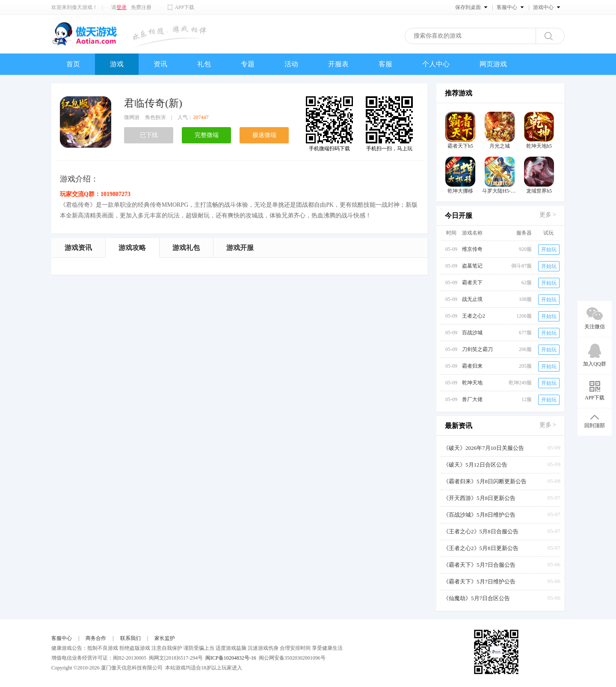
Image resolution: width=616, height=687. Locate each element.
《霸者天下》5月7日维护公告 (479, 581)
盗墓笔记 (472, 266)
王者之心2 (474, 316)
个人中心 (436, 64)
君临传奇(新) (153, 103)
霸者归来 (472, 366)
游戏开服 (240, 248)
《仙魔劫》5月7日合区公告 (477, 598)
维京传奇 (472, 249)
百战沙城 (472, 333)
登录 (121, 7)
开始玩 (549, 250)
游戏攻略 (132, 248)
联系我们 (130, 638)
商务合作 (96, 638)
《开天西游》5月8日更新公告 (479, 498)
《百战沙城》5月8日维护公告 (479, 515)
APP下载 (184, 7)
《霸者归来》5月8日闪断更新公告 (485, 481)
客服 (385, 64)
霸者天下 (472, 283)
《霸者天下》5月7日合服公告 (479, 565)
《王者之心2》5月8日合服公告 (481, 531)
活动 (291, 64)
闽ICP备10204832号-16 (231, 658)
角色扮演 (155, 117)
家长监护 (165, 638)
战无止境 (472, 299)
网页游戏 (493, 64)
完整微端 (207, 135)
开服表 (338, 64)
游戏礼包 (186, 248)
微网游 (132, 117)
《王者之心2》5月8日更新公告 (481, 548)
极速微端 (264, 135)
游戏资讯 (78, 248)
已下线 (149, 135)
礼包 (204, 64)
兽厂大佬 (472, 399)
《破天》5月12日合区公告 (475, 465)
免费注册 (141, 7)
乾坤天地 (472, 383)
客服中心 (62, 638)
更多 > (548, 215)
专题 (248, 64)
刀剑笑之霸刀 (477, 349)
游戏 (117, 64)
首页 (73, 64)
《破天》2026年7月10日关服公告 (484, 448)
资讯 (160, 64)
